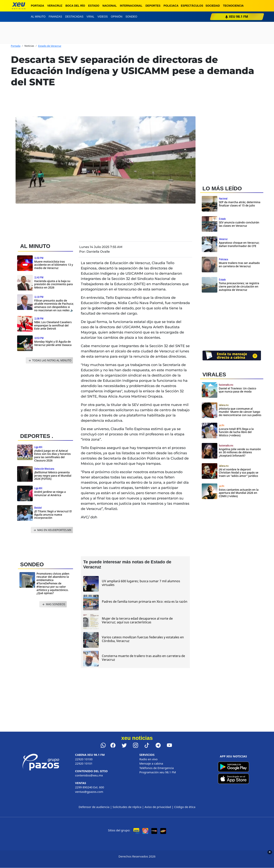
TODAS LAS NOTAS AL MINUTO (50, 360)
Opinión (117, 17)
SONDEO (32, 564)
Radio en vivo (149, 759)
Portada (38, 6)
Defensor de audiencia (94, 807)
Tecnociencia (233, 6)
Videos (103, 17)
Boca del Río (75, 6)
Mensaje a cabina (151, 763)
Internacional (131, 6)
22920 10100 (84, 759)
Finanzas (55, 17)
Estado (94, 6)
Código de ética (185, 807)
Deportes (153, 6)
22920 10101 (84, 763)
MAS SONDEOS (53, 604)
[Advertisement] (47, 397)
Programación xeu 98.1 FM (158, 772)
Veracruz (55, 6)
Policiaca (171, 6)
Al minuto (38, 17)
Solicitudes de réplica (127, 807)
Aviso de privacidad (158, 807)
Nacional (110, 6)
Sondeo (131, 17)
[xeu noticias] (19, 6)
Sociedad (213, 6)
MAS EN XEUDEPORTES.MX (52, 530)
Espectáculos (192, 6)
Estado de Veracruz (50, 46)
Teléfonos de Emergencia (157, 768)
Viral (90, 17)
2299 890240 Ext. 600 (90, 787)
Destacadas (74, 17)
